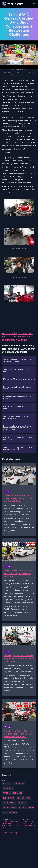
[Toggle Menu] (34, 4)
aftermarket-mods (13, 793)
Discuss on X (6, 775)
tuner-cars (9, 798)
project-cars (10, 812)
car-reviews (9, 803)
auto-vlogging (26, 807)
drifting (22, 803)
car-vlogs (19, 783)
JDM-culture (24, 798)
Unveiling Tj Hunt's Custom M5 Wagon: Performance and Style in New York (19, 658)
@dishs (14, 75)
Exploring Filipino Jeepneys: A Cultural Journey (29, 823)
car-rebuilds (9, 807)
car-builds (8, 788)
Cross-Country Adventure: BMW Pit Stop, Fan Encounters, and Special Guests (19, 498)
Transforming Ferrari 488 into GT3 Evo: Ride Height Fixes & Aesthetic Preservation (18, 734)
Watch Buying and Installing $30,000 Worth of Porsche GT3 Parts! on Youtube (18, 337)
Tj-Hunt (7, 783)
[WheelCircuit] (12, 4)
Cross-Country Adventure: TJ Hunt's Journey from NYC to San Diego (18, 574)
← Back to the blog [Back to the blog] (9, 833)
